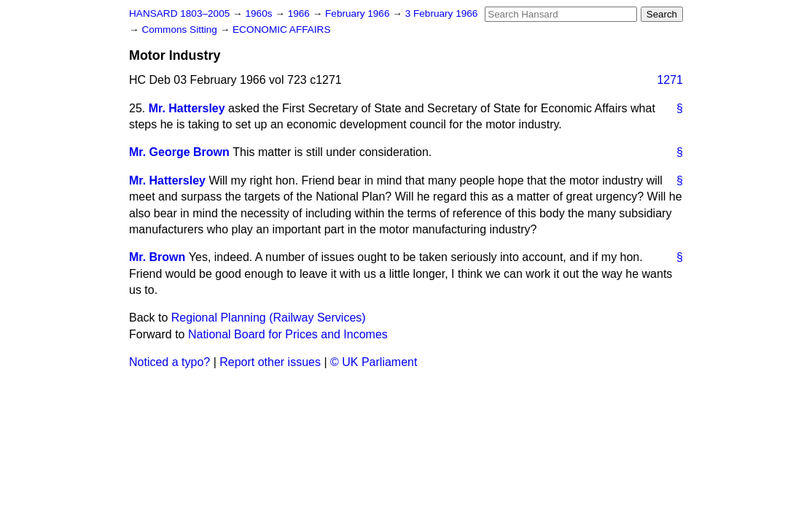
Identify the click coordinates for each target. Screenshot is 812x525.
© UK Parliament (374, 362)
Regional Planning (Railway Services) (269, 318)
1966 (300, 13)
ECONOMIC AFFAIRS (281, 30)
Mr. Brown (157, 257)
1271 (670, 80)
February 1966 (359, 13)
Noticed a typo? (169, 362)
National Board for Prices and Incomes (288, 334)
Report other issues (270, 362)
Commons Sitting (180, 30)
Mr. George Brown (179, 152)
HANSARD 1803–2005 (179, 13)
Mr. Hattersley (187, 108)
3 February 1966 (442, 13)
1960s (260, 13)
